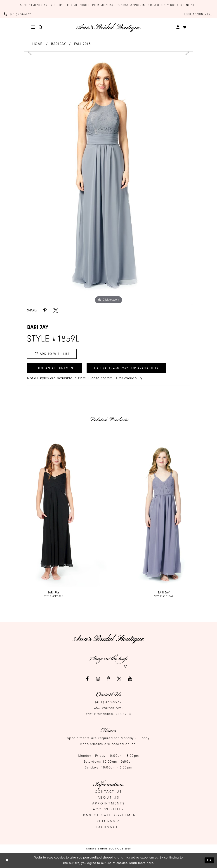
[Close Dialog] (7, 860)
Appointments (109, 804)
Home (38, 44)
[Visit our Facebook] (87, 679)
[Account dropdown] (178, 27)
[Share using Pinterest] (45, 310)
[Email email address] (108, 667)
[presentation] (53, 509)
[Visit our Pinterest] (108, 679)
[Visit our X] (119, 679)
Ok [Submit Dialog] (210, 860)
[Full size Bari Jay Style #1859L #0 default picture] (108, 178)
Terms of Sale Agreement (108, 815)
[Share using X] (56, 310)
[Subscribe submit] (125, 667)
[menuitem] (33, 27)
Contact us (109, 792)
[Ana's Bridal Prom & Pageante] (109, 28)
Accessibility (109, 810)
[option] (108, 178)
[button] (33, 27)
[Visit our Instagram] (98, 679)
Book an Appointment (55, 368)
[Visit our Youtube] (130, 679)
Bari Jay (58, 44)
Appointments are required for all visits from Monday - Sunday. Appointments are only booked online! (108, 5)
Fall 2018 (82, 44)
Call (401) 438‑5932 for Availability (127, 368)
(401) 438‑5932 (109, 702)
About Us (109, 798)
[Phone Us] (18, 14)
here (150, 863)
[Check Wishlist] (185, 27)
